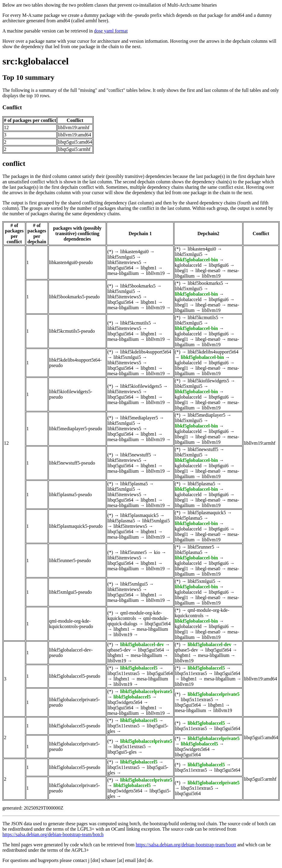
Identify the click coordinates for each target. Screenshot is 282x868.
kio (157, 552)
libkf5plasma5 (134, 484)
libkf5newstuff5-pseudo (72, 463)
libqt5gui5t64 (120, 268)
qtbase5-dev (119, 650)
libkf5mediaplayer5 (139, 418)
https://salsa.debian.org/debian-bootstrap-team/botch (53, 834)
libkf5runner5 (133, 552)
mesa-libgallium (123, 273)
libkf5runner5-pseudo (70, 560)
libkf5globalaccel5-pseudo (75, 676)
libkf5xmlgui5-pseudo (70, 592)
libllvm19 (155, 273)
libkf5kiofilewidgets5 (141, 386)
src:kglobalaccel (36, 61)
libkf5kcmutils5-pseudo (72, 331)
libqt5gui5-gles (122, 752)
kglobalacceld (188, 265)
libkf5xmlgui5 (121, 257)
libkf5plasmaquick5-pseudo (76, 526)
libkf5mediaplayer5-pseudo (76, 429)
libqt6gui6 (219, 265)
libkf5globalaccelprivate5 (146, 691)
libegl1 (181, 271)
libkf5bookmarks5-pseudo (74, 297)
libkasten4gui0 (134, 252)
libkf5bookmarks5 (138, 286)
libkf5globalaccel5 (139, 668)
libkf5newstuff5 (136, 455)
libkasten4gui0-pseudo (71, 262)
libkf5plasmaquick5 (139, 515)
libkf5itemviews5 (124, 262)
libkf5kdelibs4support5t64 (146, 352)
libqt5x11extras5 (123, 673)
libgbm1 (149, 268)
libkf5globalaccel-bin (196, 260)
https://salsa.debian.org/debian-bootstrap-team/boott (186, 845)
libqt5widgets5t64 (125, 702)
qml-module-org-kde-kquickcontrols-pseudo (71, 624)
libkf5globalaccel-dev (142, 644)
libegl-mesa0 (208, 271)
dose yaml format (111, 31)
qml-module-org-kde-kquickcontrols (135, 616)
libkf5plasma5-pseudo (70, 495)
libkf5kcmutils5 (135, 323)
